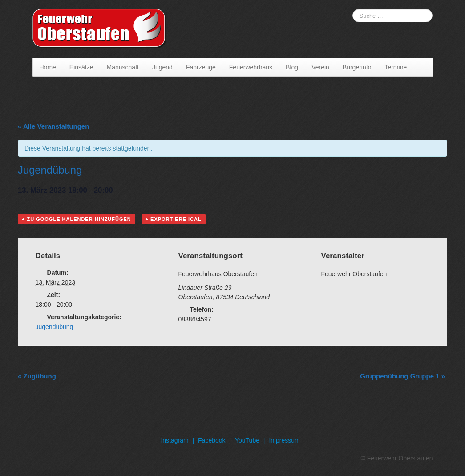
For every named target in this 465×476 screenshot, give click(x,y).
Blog (292, 67)
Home (48, 67)
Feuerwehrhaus (251, 67)
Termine (396, 67)
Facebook (212, 440)
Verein (320, 67)
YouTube (247, 440)
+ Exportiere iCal (174, 219)
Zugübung (37, 376)
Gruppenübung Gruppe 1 (402, 376)
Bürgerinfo (357, 67)
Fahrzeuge (201, 67)
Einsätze (81, 67)
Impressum (284, 440)
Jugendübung (55, 327)
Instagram (174, 440)
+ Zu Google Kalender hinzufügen (77, 219)
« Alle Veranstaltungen (53, 126)
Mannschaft (123, 67)
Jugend (162, 67)
